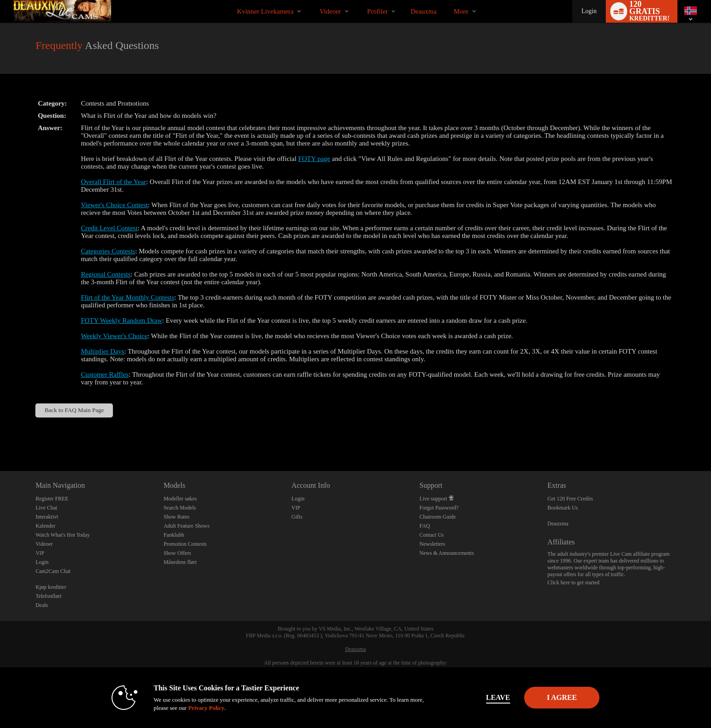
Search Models (180, 508)
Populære (312, 0)
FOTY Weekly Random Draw (121, 320)
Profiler (378, 11)
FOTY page (314, 159)
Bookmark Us (562, 508)
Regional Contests (106, 274)
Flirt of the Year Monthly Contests (127, 297)
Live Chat (46, 508)
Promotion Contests (185, 544)
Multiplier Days (102, 351)
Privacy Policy (190, 708)
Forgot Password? (439, 508)
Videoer (330, 11)
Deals (41, 605)
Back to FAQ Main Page (74, 410)
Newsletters (432, 544)
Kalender (45, 526)
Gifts (297, 517)
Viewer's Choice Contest (114, 205)
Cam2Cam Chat (53, 571)
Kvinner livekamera (265, 11)
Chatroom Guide (438, 517)
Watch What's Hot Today (63, 535)
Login (589, 11)
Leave (482, 697)
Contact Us (432, 535)
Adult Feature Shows (187, 526)
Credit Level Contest (109, 228)
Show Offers (178, 553)
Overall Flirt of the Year (113, 182)
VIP (40, 553)
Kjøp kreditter (51, 587)
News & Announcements (447, 553)
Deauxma (558, 524)
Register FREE (52, 499)
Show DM (0, 437)
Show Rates (177, 517)
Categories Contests (108, 251)
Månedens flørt (180, 562)
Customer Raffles (105, 374)
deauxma (423, 11)
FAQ (425, 526)
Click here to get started (573, 582)
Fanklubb (174, 535)
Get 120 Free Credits (570, 499)
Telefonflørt (48, 596)
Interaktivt (47, 517)
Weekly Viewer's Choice (114, 336)
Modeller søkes (180, 499)
